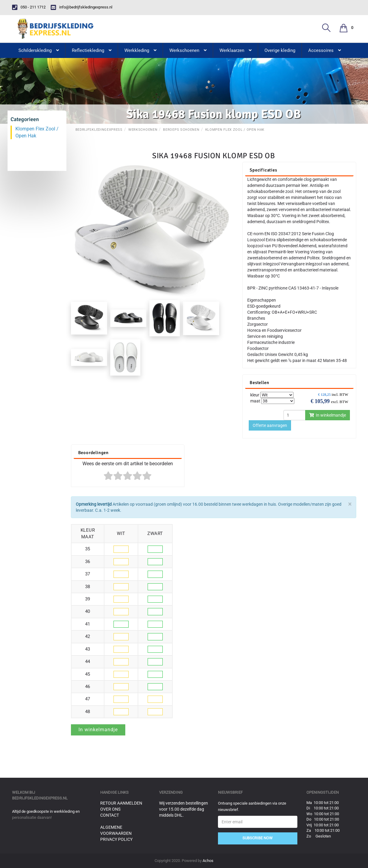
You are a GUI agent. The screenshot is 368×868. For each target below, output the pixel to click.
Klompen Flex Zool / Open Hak (235, 130)
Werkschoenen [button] (188, 50)
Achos (208, 861)
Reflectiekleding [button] (92, 50)
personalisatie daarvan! (32, 817)
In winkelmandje (328, 415)
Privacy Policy (116, 839)
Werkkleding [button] (140, 50)
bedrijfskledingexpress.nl (40, 798)
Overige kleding (280, 50)
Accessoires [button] (325, 50)
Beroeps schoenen (181, 130)
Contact (110, 815)
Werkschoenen (143, 130)
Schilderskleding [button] (39, 50)
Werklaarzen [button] (235, 50)
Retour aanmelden (121, 803)
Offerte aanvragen (270, 425)
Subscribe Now (258, 838)
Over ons (110, 809)
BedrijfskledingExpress (99, 130)
